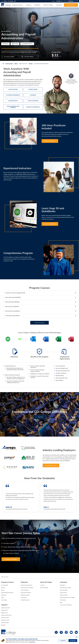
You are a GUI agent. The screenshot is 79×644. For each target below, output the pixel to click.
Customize (63, 641)
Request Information (71, 5)
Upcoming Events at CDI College (67, 598)
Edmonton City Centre (6, 615)
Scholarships (24, 598)
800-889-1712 (60, 1)
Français (54, 1)
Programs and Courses (23, 64)
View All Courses (39, 323)
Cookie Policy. (32, 642)
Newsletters (63, 585)
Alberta (16, 64)
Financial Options (25, 590)
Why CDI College (44, 588)
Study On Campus (9, 64)
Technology (4, 600)
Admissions (37, 5)
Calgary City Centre (6, 608)
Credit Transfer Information (27, 588)
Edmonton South (5, 620)
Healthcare (4, 595)
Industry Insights (64, 590)
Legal (2, 598)
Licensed (42, 585)
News (61, 602)
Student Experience (25, 600)
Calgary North (4, 610)
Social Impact (63, 600)
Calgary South (4, 613)
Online (5, 1)
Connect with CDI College (66, 605)
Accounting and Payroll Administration (41, 64)
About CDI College (48, 5)
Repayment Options (25, 595)
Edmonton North (5, 618)
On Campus (11, 1)
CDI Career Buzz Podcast (65, 588)
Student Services (64, 595)
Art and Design (5, 585)
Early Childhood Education (7, 593)
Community (59, 5)
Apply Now (71, 1)
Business (31, 64)
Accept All (73, 641)
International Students (26, 593)
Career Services (63, 593)
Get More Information (11, 559)
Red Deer (3, 625)
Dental (3, 590)
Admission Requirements (26, 585)
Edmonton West (5, 623)
